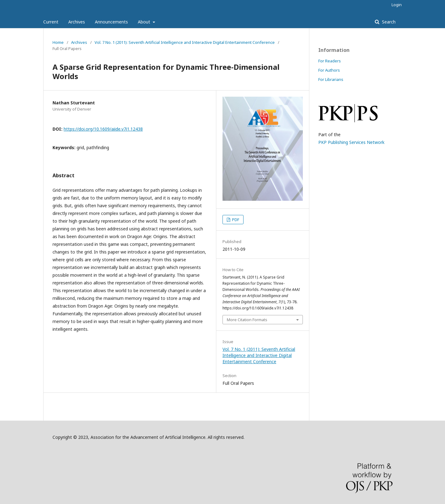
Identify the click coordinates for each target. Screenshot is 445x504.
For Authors (329, 70)
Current (51, 22)
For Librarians (331, 79)
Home (58, 42)
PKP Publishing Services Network (351, 142)
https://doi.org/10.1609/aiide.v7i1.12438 (103, 129)
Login (397, 5)
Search (388, 22)
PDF (235, 220)
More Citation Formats (247, 320)
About (145, 22)
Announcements (111, 22)
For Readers (330, 61)
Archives (77, 22)
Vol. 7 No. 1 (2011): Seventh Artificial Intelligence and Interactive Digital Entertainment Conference (185, 42)
